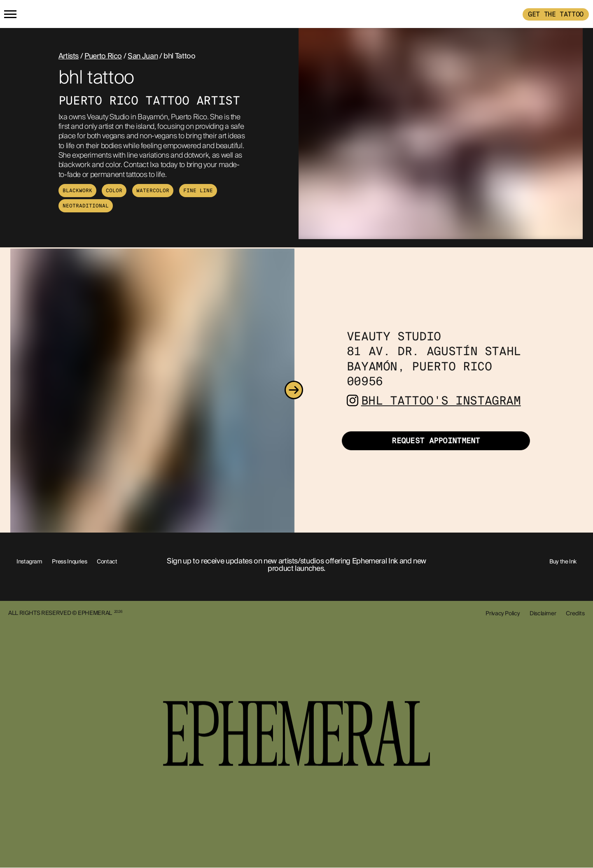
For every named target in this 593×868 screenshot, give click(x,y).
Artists (69, 56)
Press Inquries (69, 561)
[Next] (294, 391)
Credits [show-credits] (575, 613)
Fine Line (198, 191)
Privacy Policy (503, 613)
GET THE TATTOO (556, 14)
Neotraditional (86, 206)
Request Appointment (436, 441)
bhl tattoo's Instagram (441, 401)
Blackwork (77, 191)
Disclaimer (543, 613)
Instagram (29, 561)
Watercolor (153, 191)
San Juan (143, 56)
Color (114, 191)
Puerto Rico (103, 56)
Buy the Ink (563, 561)
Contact (107, 561)
